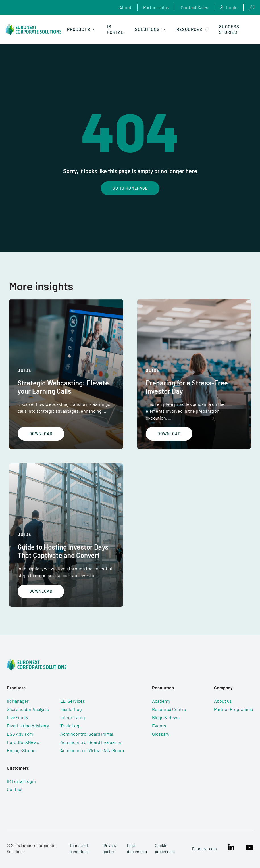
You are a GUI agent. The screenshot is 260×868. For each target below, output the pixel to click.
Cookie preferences (165, 848)
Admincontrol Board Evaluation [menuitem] (91, 742)
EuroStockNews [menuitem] (23, 742)
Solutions (150, 29)
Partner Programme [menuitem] (234, 709)
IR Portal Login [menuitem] (21, 781)
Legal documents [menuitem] (137, 848)
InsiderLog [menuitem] (71, 709)
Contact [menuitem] (15, 789)
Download (41, 434)
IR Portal (115, 29)
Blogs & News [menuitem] (166, 717)
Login (229, 7)
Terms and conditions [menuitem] (79, 848)
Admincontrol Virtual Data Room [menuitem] (92, 750)
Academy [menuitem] (161, 701)
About (125, 7)
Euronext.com (204, 849)
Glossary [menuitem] (161, 734)
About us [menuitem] (223, 701)
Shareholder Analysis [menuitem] (28, 709)
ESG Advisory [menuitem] (20, 734)
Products (81, 29)
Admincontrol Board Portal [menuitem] (87, 734)
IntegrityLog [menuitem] (73, 717)
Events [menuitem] (159, 726)
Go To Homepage (130, 188)
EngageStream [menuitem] (22, 750)
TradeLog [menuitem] (70, 726)
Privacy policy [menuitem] (110, 848)
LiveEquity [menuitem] (17, 717)
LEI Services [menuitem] (73, 701)
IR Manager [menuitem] (18, 701)
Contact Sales (195, 7)
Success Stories (229, 29)
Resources (192, 29)
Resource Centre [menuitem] (169, 709)
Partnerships (156, 7)
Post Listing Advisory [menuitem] (28, 726)
